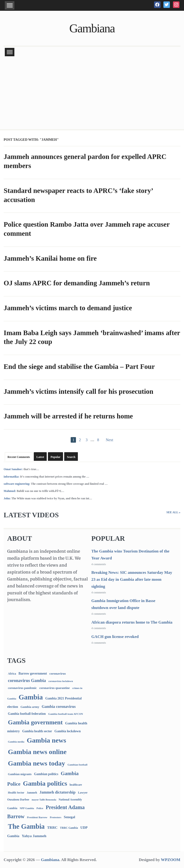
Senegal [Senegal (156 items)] (69, 817)
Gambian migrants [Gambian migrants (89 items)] (20, 774)
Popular (55, 457)
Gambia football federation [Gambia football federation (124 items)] (27, 714)
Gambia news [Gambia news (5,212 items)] (46, 740)
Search (71, 457)
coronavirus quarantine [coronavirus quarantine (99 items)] (55, 688)
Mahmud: (10, 491)
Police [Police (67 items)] (40, 808)
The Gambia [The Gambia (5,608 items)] (26, 826)
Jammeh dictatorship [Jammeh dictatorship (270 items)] (58, 792)
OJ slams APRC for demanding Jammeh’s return (77, 283)
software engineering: (17, 484)
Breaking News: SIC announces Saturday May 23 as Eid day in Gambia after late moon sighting (132, 579)
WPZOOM (170, 860)
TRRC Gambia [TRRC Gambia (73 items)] (69, 828)
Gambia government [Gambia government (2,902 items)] (35, 722)
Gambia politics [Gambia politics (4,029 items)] (45, 783)
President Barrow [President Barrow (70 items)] (37, 817)
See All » (173, 512)
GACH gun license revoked (115, 637)
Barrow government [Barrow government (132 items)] (33, 674)
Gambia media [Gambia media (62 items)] (16, 742)
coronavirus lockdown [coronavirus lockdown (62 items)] (61, 681)
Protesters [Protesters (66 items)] (56, 817)
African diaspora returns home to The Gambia (132, 622)
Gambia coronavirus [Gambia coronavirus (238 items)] (59, 707)
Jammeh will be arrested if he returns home (68, 416)
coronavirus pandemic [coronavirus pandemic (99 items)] (22, 688)
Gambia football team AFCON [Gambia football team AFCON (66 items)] (66, 714)
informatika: (11, 477)
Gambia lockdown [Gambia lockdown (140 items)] (67, 731)
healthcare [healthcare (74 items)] (76, 785)
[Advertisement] (92, 93)
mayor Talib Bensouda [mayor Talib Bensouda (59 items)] (44, 800)
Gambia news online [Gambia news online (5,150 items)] (37, 752)
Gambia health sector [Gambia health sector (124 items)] (37, 731)
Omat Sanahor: (13, 469)
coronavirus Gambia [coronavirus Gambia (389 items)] (27, 681)
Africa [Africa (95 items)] (12, 674)
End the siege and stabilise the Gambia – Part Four (79, 366)
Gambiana (92, 28)
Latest (40, 457)
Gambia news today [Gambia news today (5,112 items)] (36, 763)
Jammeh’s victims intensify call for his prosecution (78, 391)
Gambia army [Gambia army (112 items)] (30, 707)
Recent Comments (19, 457)
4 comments (99, 564)
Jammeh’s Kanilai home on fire (50, 258)
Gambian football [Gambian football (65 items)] (78, 765)
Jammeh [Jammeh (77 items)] (32, 793)
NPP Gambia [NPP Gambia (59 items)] (27, 808)
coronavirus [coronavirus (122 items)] (58, 674)
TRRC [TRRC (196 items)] (52, 827)
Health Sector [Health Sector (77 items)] (16, 793)
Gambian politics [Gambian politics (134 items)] (46, 774)
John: (7, 498)
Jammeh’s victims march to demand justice (68, 308)
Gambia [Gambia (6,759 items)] (31, 697)
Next (109, 440)
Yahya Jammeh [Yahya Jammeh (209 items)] (34, 836)
